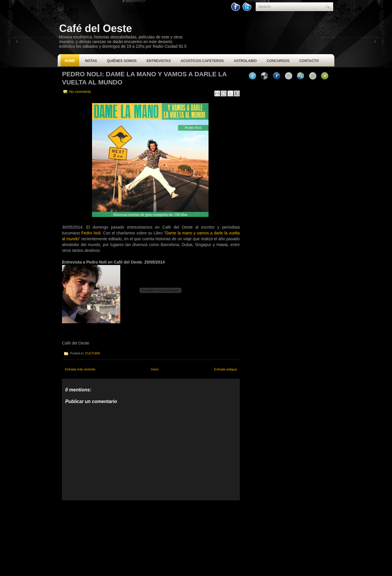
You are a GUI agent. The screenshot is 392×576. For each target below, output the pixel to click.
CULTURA (92, 353)
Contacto (309, 61)
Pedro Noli (91, 233)
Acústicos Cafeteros (202, 61)
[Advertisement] (106, 537)
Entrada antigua (225, 369)
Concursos (278, 61)
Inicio (155, 369)
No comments (80, 92)
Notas (91, 61)
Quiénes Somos (122, 61)
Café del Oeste (96, 28)
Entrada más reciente (80, 369)
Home (70, 61)
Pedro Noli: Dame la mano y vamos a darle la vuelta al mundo (144, 78)
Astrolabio (245, 61)
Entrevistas (159, 61)
